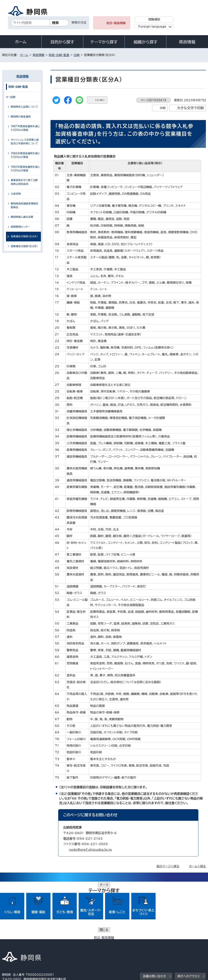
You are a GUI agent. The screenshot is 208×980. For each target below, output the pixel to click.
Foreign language (152, 27)
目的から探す (62, 42)
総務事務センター (20, 227)
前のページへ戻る (168, 866)
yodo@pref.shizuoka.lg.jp (90, 850)
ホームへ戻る (197, 866)
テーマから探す (104, 42)
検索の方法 (79, 23)
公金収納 (16, 194)
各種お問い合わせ (155, 919)
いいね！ (100, 100)
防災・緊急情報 (116, 23)
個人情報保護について (63, 942)
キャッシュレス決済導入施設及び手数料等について (25, 142)
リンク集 (11, 947)
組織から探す (146, 42)
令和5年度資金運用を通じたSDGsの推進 (25, 169)
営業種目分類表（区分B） (24, 246)
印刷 (163, 108)
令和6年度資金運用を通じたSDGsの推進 (25, 155)
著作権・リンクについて (20, 942)
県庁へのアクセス (189, 919)
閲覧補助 (154, 19)
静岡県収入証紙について (24, 107)
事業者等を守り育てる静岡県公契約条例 (24, 182)
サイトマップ (38, 947)
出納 (77, 55)
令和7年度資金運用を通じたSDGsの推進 (25, 128)
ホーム (21, 42)
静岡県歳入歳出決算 (22, 217)
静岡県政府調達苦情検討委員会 (24, 205)
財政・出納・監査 (59, 55)
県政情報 (187, 42)
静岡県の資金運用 (21, 117)
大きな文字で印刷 (191, 108)
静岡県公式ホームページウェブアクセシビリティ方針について (130, 942)
